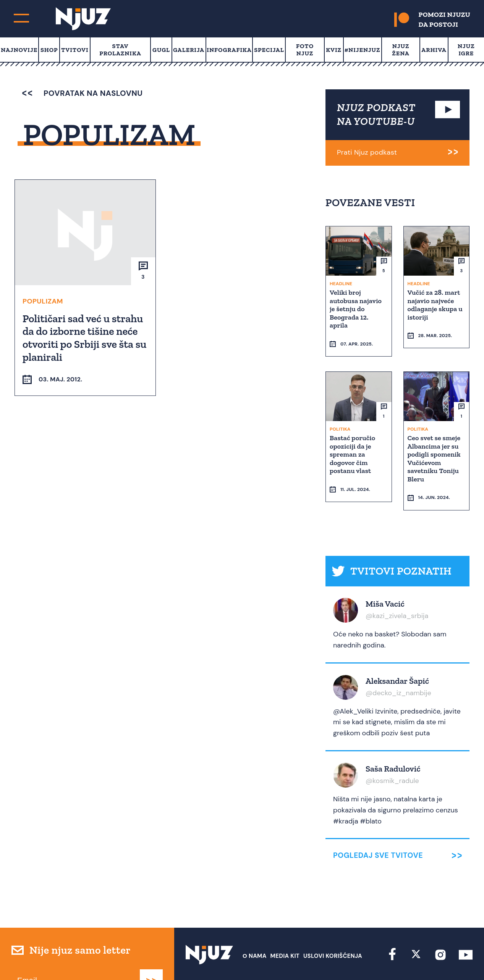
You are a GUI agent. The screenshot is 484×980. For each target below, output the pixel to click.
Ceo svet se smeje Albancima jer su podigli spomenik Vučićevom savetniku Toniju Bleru (435, 444)
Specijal (269, 50)
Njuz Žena (401, 50)
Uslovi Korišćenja (333, 927)
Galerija (189, 50)
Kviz (334, 50)
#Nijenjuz (363, 50)
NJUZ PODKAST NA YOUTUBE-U (376, 114)
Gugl (161, 50)
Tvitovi (75, 50)
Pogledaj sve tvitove (378, 826)
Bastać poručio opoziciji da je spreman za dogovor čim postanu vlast (353, 439)
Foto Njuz (305, 50)
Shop (49, 50)
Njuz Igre (466, 50)
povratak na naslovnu (82, 93)
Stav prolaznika (120, 50)
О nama (255, 927)
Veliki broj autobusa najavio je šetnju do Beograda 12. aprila (356, 308)
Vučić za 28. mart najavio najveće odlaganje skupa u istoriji (436, 304)
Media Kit (285, 927)
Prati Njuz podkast (367, 152)
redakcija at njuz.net (290, 960)
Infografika (229, 50)
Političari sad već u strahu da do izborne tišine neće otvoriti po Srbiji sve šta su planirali (83, 337)
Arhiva (434, 50)
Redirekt (459, 960)
